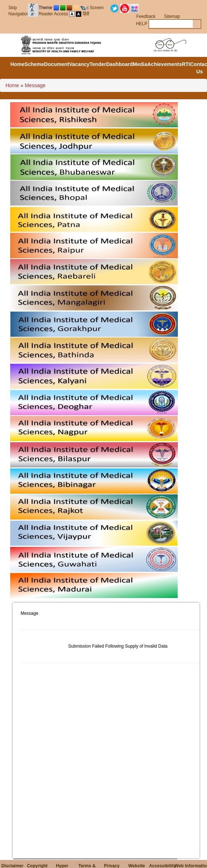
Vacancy (79, 64)
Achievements (165, 64)
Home (17, 64)
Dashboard (119, 64)
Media (140, 64)
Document (56, 64)
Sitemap (172, 16)
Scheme (34, 64)
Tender (98, 64)
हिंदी (86, 14)
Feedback (146, 16)
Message (35, 85)
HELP (142, 24)
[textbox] (171, 24)
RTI (186, 64)
